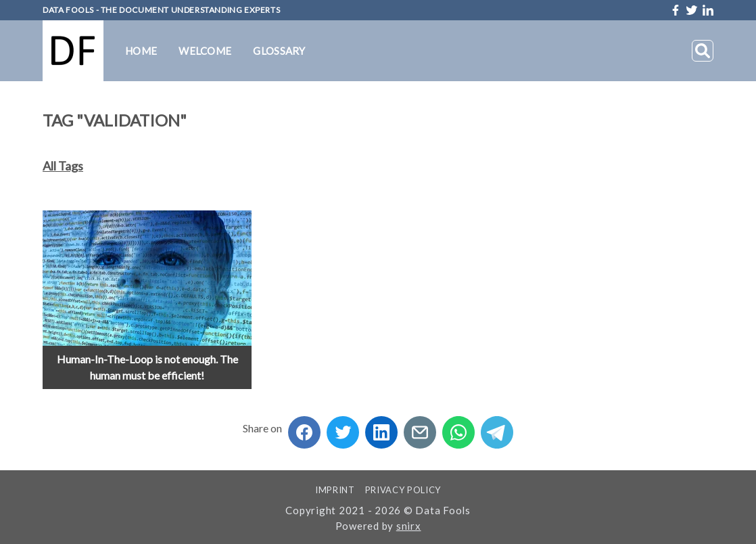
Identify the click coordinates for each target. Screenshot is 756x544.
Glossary (279, 51)
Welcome (205, 51)
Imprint (335, 490)
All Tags (63, 166)
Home (141, 51)
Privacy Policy (403, 490)
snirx (409, 526)
